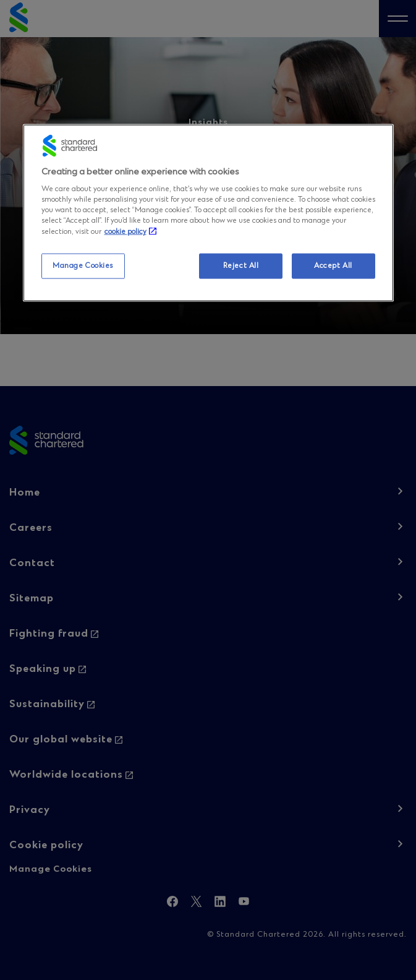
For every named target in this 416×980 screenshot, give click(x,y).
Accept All (333, 265)
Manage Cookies (83, 265)
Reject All (241, 265)
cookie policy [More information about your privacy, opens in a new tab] (125, 232)
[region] (208, 213)
